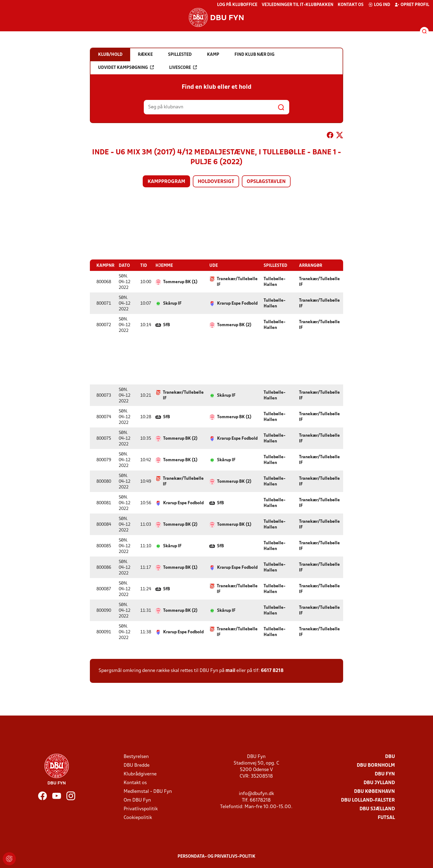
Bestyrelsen (136, 757)
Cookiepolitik (138, 817)
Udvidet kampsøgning (126, 68)
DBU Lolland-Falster (368, 800)
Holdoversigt (216, 182)
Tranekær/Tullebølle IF (237, 282)
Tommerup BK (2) (234, 325)
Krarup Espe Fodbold (237, 303)
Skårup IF (172, 303)
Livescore (183, 68)
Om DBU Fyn (137, 800)
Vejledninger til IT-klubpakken (298, 5)
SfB (167, 325)
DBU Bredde (137, 765)
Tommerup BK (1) (180, 282)
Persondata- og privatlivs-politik (216, 856)
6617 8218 (272, 670)
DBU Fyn (385, 774)
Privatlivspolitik (141, 809)
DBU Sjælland (377, 809)
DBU (390, 757)
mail (230, 670)
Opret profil (412, 5)
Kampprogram (166, 182)
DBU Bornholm (376, 765)
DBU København (374, 791)
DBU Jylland (379, 783)
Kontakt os (351, 5)
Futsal (386, 817)
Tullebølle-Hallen (275, 282)
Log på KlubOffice (237, 5)
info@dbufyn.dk (256, 794)
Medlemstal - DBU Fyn (148, 791)
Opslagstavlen (266, 182)
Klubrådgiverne (140, 774)
